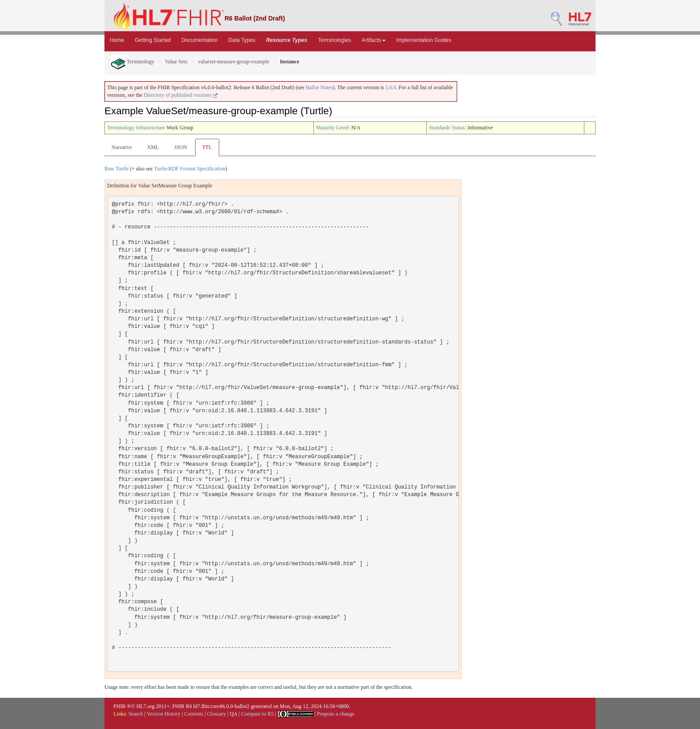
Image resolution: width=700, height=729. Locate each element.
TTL (207, 147)
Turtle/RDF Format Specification (190, 169)
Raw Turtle (117, 169)
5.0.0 (391, 87)
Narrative (122, 147)
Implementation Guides (424, 40)
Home (117, 40)
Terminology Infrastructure (136, 128)
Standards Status (447, 128)
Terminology (133, 62)
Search (136, 714)
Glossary (217, 714)
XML (153, 147)
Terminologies (334, 40)
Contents (194, 714)
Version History (164, 714)
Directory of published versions (181, 95)
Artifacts (373, 40)
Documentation (200, 40)
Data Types (242, 40)
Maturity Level (332, 128)
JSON (181, 147)
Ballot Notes (319, 87)
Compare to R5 (257, 714)
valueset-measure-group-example (233, 62)
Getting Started (153, 40)
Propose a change (336, 714)
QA (234, 714)
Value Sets (176, 62)
